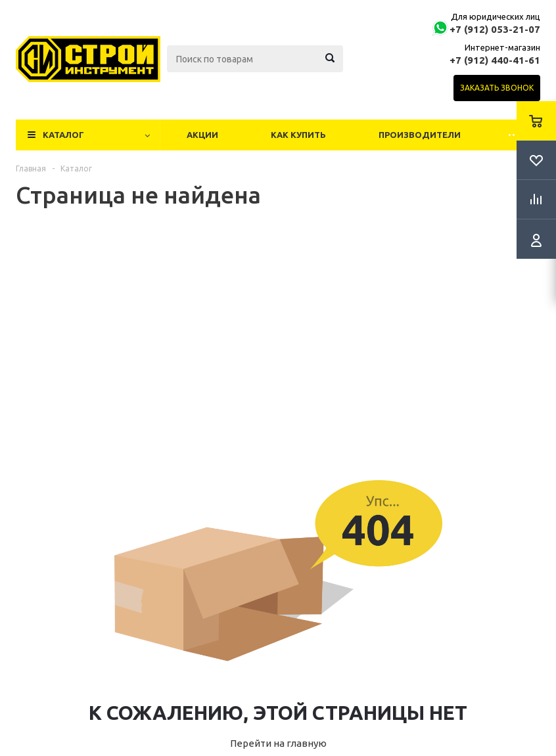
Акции (202, 135)
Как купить (298, 135)
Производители (420, 135)
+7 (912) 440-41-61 (495, 60)
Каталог (63, 135)
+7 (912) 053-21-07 (495, 29)
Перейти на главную (278, 743)
